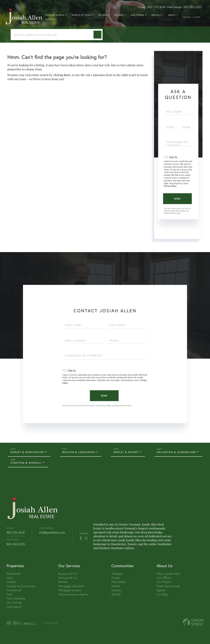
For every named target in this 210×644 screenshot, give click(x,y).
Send (177, 199)
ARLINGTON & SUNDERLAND (176, 452)
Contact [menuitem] (50, 19)
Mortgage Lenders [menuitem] (70, 590)
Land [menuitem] (10, 578)
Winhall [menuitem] (116, 594)
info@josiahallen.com (52, 532)
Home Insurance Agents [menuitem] (73, 594)
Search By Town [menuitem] (82, 15)
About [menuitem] (172, 15)
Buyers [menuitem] (103, 15)
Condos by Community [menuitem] (21, 586)
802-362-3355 (193, 7)
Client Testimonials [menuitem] (168, 586)
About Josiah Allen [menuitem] (168, 574)
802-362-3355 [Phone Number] (16, 544)
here (67, 75)
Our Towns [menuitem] (137, 15)
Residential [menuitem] (13, 574)
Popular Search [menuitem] (55, 15)
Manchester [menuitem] (119, 582)
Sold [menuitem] (9, 594)
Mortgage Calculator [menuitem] (71, 586)
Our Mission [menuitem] (164, 582)
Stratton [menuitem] (117, 590)
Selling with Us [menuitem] (68, 578)
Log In (197, 17)
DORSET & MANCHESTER (27, 452)
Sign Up (187, 17)
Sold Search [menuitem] (14, 607)
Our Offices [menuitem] (164, 578)
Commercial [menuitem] (14, 590)
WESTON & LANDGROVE (79, 452)
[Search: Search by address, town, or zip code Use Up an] (53, 35)
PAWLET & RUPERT (126, 452)
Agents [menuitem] (161, 590)
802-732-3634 (157, 7)
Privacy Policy (170, 186)
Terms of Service (170, 213)
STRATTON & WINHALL (26, 463)
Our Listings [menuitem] (14, 602)
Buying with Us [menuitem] (68, 574)
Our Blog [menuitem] (162, 594)
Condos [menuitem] (11, 582)
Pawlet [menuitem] (116, 586)
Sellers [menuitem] (119, 15)
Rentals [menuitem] (156, 15)
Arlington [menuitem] (117, 574)
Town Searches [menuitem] (16, 598)
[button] (97, 35)
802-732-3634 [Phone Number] (16, 532)
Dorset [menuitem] (116, 578)
